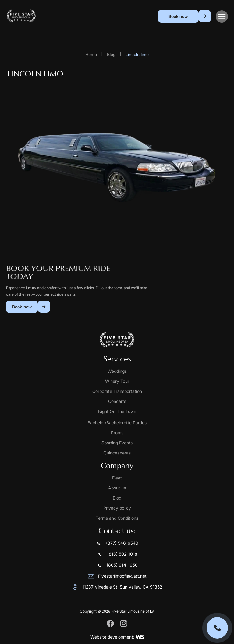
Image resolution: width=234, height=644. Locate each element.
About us (117, 488)
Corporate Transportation (117, 391)
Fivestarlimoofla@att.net (117, 576)
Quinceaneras (117, 453)
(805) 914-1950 (117, 565)
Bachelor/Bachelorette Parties (117, 423)
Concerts (117, 401)
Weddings (117, 371)
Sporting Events (117, 443)
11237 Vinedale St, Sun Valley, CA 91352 (117, 587)
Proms (117, 433)
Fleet (117, 478)
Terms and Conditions (117, 518)
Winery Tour (117, 381)
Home (91, 54)
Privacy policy (117, 508)
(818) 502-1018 (117, 554)
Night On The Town (117, 411)
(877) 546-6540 (117, 543)
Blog (111, 54)
